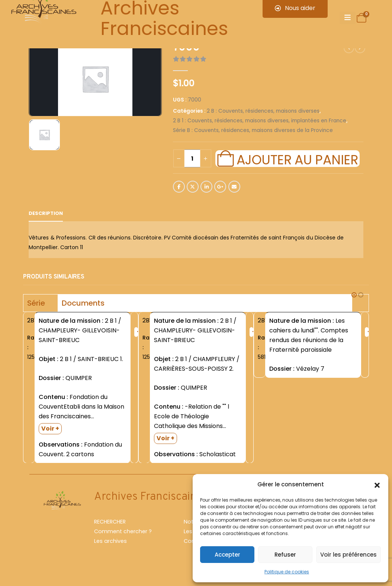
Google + (220, 187)
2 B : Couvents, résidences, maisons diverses (263, 111)
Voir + (50, 429)
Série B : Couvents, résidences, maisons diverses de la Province (253, 130)
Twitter (193, 187)
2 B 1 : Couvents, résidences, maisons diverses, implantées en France (260, 121)
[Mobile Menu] (348, 18)
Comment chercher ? (123, 532)
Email (234, 187)
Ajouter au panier (297, 159)
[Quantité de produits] (192, 158)
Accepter (227, 555)
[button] (377, 484)
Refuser (285, 555)
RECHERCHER (110, 522)
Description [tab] (46, 213)
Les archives (110, 541)
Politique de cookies (287, 572)
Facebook (179, 187)
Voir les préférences (348, 555)
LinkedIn (206, 187)
